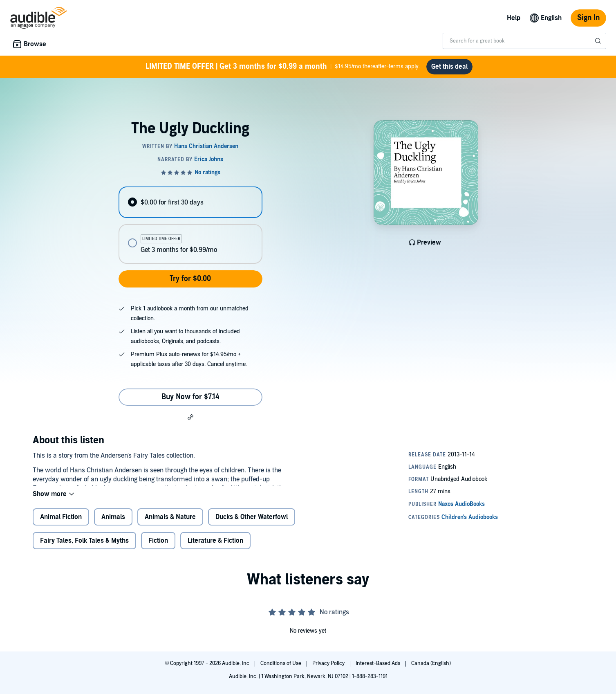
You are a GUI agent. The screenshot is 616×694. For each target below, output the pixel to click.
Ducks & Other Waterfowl (252, 523)
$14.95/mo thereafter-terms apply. (283, 67)
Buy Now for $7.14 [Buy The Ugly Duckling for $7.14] (190, 397)
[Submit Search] (599, 41)
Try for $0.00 (190, 279)
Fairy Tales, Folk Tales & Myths (84, 547)
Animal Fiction (61, 523)
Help (514, 18)
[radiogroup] (190, 225)
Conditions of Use (281, 663)
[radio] (190, 202)
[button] (190, 417)
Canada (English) (431, 663)
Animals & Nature (170, 523)
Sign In (588, 18)
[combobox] (524, 41)
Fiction (158, 547)
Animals (113, 523)
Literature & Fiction (215, 547)
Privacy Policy (329, 663)
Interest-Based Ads (379, 663)
